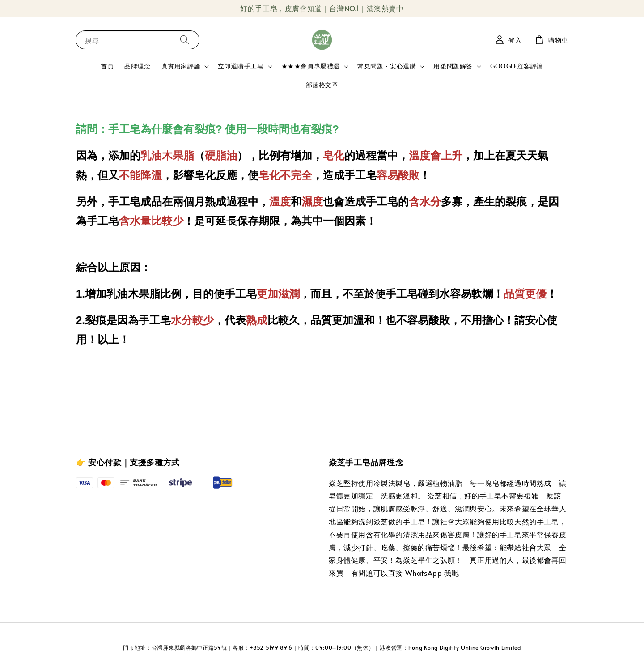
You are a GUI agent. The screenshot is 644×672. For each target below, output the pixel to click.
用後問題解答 (453, 66)
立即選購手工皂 (241, 66)
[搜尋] (185, 40)
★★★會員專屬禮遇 (311, 66)
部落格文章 (322, 85)
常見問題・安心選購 (387, 66)
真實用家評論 (181, 66)
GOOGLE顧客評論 (517, 66)
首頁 (107, 66)
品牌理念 (137, 66)
